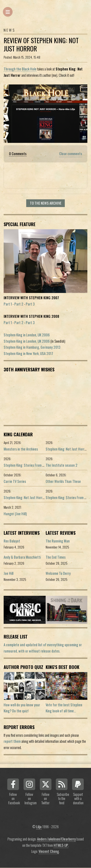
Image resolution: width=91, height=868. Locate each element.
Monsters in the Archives (21, 449)
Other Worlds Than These (63, 481)
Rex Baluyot (12, 541)
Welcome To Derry (58, 573)
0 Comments (18, 154)
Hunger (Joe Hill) (15, 514)
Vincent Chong (49, 851)
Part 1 (8, 304)
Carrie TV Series (15, 481)
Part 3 (30, 304)
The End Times (56, 557)
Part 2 (19, 304)
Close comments (71, 154)
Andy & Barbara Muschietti (22, 557)
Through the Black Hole (20, 69)
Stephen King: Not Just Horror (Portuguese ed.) (37, 497)
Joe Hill (8, 573)
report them (12, 741)
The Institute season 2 (62, 465)
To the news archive (46, 203)
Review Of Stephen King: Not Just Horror (41, 45)
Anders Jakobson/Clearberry (56, 839)
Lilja (39, 827)
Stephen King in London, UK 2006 (27, 335)
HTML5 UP (61, 845)
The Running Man (58, 541)
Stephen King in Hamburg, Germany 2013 (32, 347)
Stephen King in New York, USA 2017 (28, 353)
